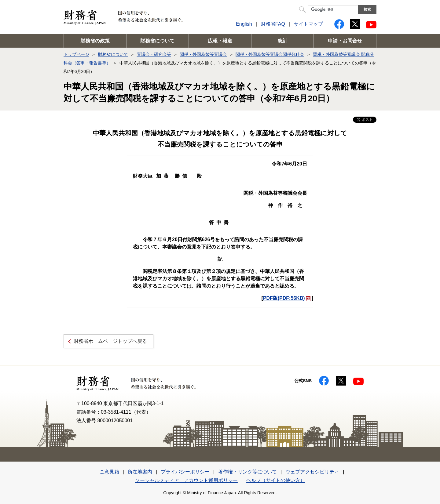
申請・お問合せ (345, 41)
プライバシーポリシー (185, 472)
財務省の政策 (95, 41)
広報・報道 (220, 41)
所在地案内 (140, 472)
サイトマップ (308, 24)
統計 (283, 41)
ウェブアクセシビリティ (312, 472)
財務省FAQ (273, 24)
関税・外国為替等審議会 (203, 54)
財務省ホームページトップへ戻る (110, 341)
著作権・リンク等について (248, 472)
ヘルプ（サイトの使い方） (276, 480)
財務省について (157, 41)
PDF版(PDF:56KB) (287, 298)
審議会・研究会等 (154, 54)
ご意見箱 (109, 472)
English (244, 24)
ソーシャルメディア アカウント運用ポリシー (186, 480)
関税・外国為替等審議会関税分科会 (270, 54)
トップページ (76, 54)
